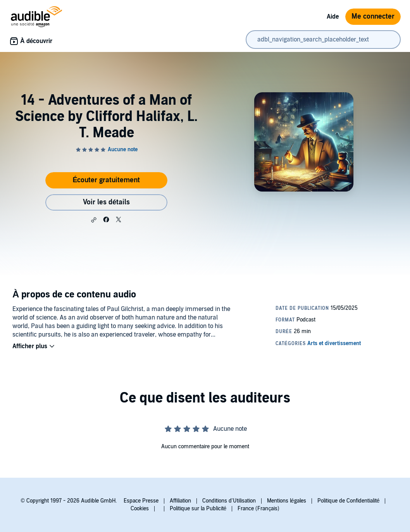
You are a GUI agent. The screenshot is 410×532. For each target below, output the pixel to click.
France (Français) (258, 509)
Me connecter (373, 16)
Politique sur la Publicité (198, 509)
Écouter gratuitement (106, 180)
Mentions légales (287, 501)
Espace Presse (141, 501)
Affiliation (180, 501)
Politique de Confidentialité (349, 501)
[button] (94, 220)
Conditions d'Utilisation (229, 501)
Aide (333, 17)
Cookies (140, 509)
